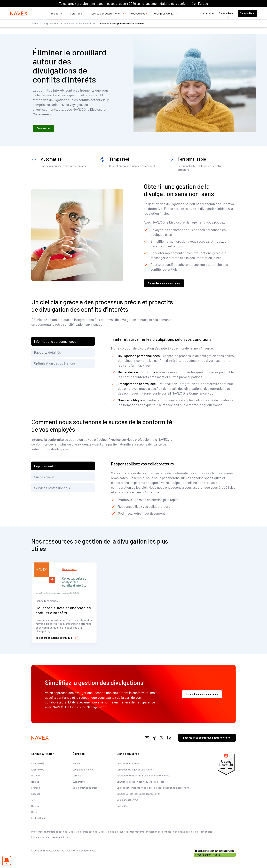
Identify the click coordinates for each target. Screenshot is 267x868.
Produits (57, 20)
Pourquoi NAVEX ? (165, 20)
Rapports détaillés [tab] (48, 352)
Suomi (35, 812)
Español (36, 794)
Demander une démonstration (164, 284)
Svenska (36, 806)
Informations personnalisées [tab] (55, 342)
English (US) (38, 764)
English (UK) (38, 770)
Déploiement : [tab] (45, 466)
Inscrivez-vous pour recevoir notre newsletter (207, 738)
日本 (34, 800)
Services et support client (106, 20)
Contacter (198, 20)
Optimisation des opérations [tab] (55, 363)
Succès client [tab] (44, 477)
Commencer (43, 128)
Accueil (35, 30)
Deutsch (36, 776)
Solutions (76, 20)
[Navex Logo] (30, 20)
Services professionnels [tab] (52, 488)
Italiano (35, 782)
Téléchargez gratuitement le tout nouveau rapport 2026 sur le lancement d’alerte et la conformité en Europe (133, 3)
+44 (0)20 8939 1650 (211, 11)
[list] (237, 11)
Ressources (138, 20)
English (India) (39, 818)
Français (36, 788)
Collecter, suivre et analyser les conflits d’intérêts (63, 611)
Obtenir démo (236, 20)
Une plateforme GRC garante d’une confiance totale (69, 30)
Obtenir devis (215, 20)
